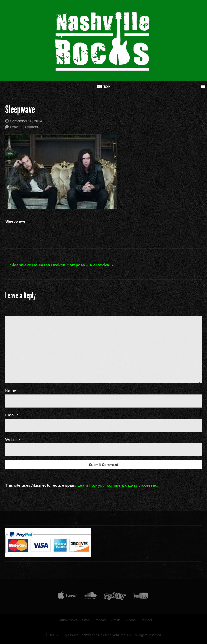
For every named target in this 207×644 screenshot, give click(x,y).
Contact (146, 620)
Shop (86, 620)
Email (12, 415)
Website (13, 440)
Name (12, 391)
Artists (116, 620)
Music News (68, 620)
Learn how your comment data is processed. (118, 485)
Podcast (100, 620)
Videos (131, 620)
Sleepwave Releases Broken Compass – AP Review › (61, 265)
